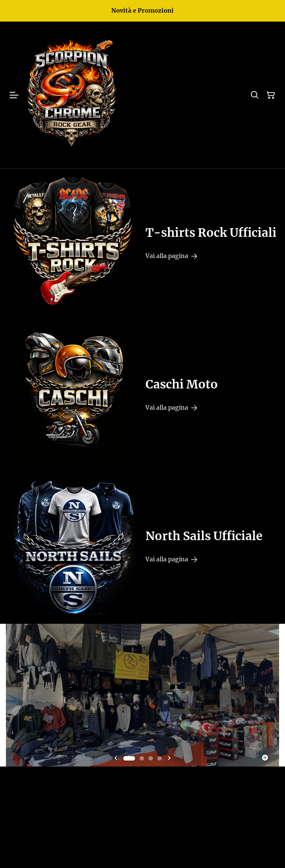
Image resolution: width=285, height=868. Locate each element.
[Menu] (14, 95)
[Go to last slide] (116, 758)
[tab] (129, 758)
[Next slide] (169, 758)
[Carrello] (271, 95)
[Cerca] (255, 95)
